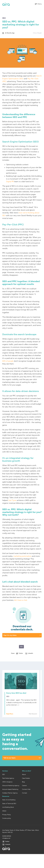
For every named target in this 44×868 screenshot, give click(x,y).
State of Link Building (9, 800)
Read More (11, 714)
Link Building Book (8, 807)
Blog (23, 782)
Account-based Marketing (10, 789)
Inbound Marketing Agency (11, 786)
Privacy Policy (7, 815)
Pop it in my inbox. (10, 635)
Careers (24, 786)
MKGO (4, 811)
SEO (4, 774)
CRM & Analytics (7, 782)
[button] (38, 4)
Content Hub (26, 789)
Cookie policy (7, 818)
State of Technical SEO (9, 804)
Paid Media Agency (8, 778)
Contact (25, 793)
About (24, 774)
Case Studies (26, 778)
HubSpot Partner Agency (10, 793)
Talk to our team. (10, 758)
